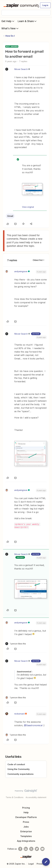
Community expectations (21, 774)
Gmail (10, 216)
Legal (31, 864)
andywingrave (21, 271)
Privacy (40, 864)
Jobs (26, 827)
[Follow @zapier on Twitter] (37, 849)
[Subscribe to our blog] (31, 849)
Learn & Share (27, 21)
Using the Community (19, 769)
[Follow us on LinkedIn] (26, 849)
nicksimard (19, 714)
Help (26, 812)
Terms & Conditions (15, 797)
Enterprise (26, 831)
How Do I (10, 36)
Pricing (26, 808)
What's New (10, 28)
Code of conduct (16, 764)
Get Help (8, 21)
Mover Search (21, 69)
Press (26, 822)
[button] (45, 5)
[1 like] (16, 644)
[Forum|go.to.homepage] (20, 5)
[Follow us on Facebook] (20, 849)
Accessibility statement (36, 797)
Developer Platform (26, 817)
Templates (26, 836)
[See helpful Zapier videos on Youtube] (42, 849)
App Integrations (26, 841)
